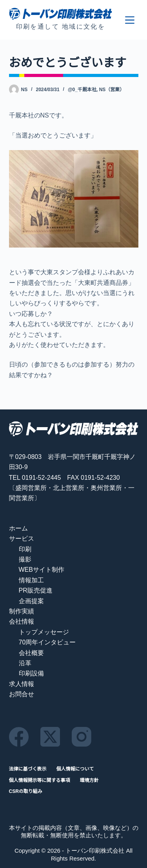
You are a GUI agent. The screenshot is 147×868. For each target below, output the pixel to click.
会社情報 (22, 621)
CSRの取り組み (26, 791)
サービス (22, 539)
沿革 (25, 663)
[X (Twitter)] (50, 737)
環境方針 (89, 780)
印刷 (25, 549)
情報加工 (31, 580)
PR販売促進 (36, 590)
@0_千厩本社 (82, 90)
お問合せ (22, 694)
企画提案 (31, 601)
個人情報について (75, 769)
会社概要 (31, 653)
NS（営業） (112, 90)
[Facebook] (19, 737)
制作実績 (22, 611)
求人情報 (22, 684)
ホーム (18, 528)
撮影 (25, 559)
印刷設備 (31, 673)
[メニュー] (130, 20)
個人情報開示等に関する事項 (40, 780)
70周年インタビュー (47, 642)
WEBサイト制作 (42, 570)
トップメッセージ (44, 632)
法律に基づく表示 (28, 769)
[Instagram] (82, 737)
